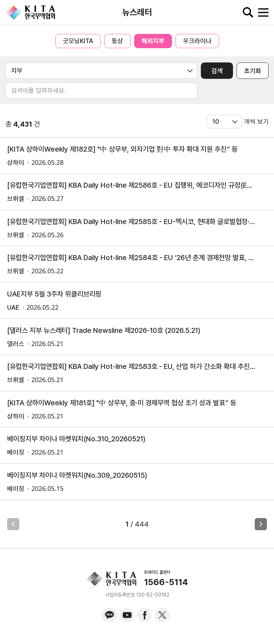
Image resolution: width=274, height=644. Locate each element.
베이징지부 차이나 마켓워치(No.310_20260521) (76, 439)
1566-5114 (166, 582)
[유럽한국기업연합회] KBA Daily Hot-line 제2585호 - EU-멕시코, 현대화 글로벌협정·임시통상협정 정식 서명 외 (132, 222)
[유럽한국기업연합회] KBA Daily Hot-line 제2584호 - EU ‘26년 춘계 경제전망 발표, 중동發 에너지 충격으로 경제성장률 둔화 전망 (132, 258)
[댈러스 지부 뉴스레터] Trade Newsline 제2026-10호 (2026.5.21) (104, 330)
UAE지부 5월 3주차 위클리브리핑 (54, 294)
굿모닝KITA (78, 41)
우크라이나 (197, 41)
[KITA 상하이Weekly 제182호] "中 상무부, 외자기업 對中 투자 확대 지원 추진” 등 (122, 149)
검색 (217, 71)
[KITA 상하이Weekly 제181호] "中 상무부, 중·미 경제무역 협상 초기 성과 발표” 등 (122, 403)
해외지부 (153, 41)
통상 (117, 41)
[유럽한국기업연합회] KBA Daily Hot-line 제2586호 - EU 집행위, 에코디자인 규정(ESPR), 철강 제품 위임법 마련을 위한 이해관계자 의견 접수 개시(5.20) (132, 185)
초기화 (253, 71)
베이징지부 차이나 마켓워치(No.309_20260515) (77, 475)
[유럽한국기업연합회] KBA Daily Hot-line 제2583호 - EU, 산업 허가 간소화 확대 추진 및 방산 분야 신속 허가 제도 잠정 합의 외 (132, 366)
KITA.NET (30, 12)
